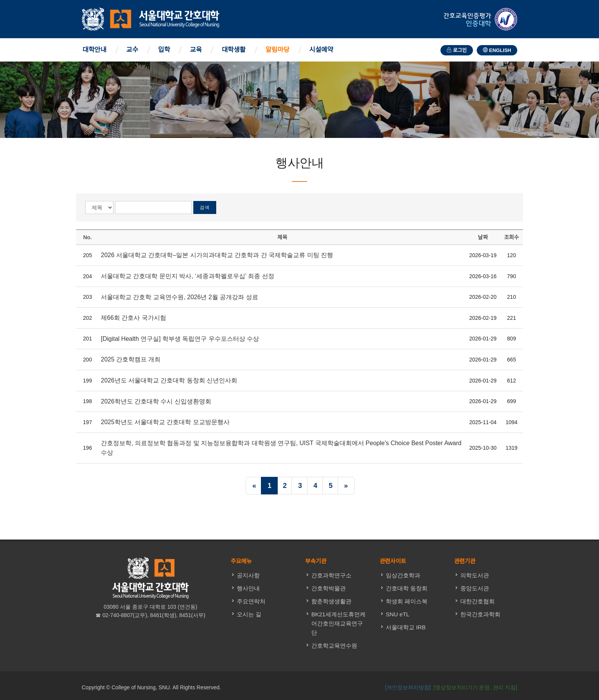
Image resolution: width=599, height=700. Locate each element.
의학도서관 (475, 575)
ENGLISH (497, 50)
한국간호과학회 (480, 614)
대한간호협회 (478, 601)
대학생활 (234, 50)
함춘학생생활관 (331, 601)
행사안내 (248, 588)
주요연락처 (251, 601)
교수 (132, 50)
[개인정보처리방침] (408, 687)
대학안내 (95, 50)
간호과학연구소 (331, 575)
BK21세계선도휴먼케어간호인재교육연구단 (338, 623)
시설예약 (321, 50)
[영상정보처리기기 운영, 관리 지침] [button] (475, 687)
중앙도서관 (475, 588)
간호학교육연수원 (334, 646)
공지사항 (248, 575)
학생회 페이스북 (407, 601)
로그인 (457, 50)
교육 (196, 50)
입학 (164, 50)
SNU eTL (398, 614)
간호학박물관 (329, 588)
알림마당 (278, 50)
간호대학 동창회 (407, 588)
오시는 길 (249, 614)
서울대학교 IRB (406, 627)
